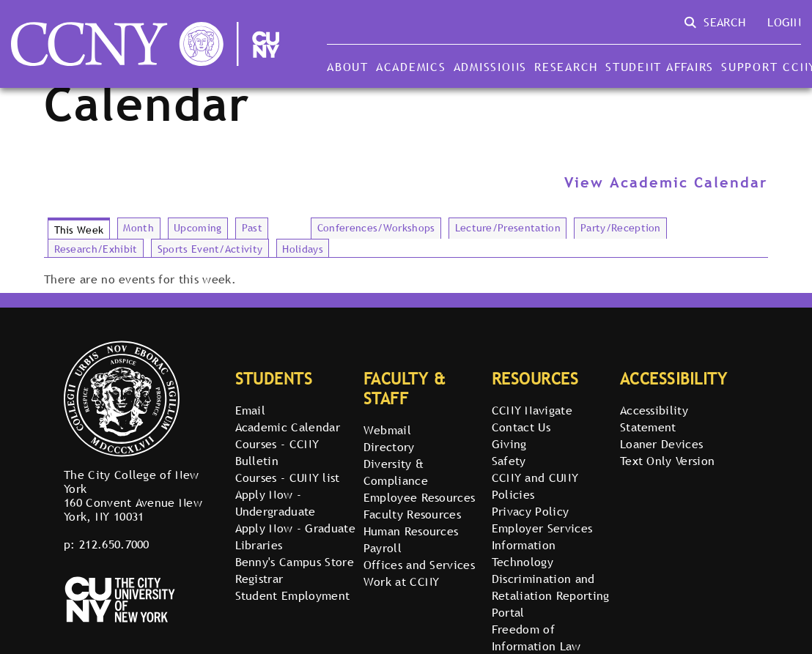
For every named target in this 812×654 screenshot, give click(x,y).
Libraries (259, 545)
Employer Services (542, 528)
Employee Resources (420, 497)
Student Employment (293, 595)
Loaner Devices (661, 444)
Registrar (259, 579)
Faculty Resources (412, 514)
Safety (509, 461)
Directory (389, 447)
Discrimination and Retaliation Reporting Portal (551, 595)
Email (251, 410)
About (348, 67)
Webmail (387, 430)
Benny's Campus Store (295, 562)
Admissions (490, 67)
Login (784, 22)
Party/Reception (621, 228)
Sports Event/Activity (210, 249)
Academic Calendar (288, 427)
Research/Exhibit (96, 249)
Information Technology (524, 553)
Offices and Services (419, 565)
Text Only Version (667, 461)
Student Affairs (660, 67)
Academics (411, 67)
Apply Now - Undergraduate (276, 503)
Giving (509, 444)
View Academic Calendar (666, 182)
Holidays (303, 249)
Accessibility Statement (654, 419)
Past (252, 228)
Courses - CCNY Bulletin (277, 452)
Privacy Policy (530, 511)
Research (566, 67)
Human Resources (411, 531)
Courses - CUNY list (288, 478)
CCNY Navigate (532, 410)
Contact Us (521, 427)
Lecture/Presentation (508, 228)
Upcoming (198, 228)
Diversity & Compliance (396, 472)
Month (139, 228)
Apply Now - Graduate (295, 528)
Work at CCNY (402, 581)
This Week (79, 230)
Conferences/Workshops (376, 228)
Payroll (383, 548)
